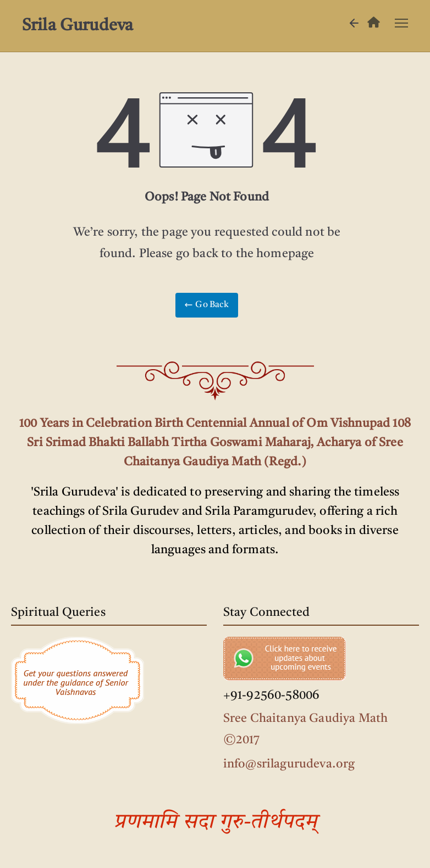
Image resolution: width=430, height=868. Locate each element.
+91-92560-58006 (271, 695)
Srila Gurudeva (78, 26)
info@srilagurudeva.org (289, 764)
